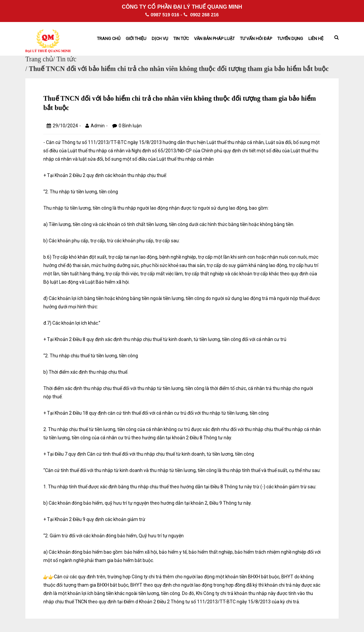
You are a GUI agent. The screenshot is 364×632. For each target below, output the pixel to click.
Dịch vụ (160, 38)
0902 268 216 (201, 15)
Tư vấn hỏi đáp (256, 38)
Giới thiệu (136, 38)
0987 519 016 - (164, 15)
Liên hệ (316, 38)
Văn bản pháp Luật (214, 38)
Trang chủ (109, 38)
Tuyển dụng (290, 38)
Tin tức (181, 38)
